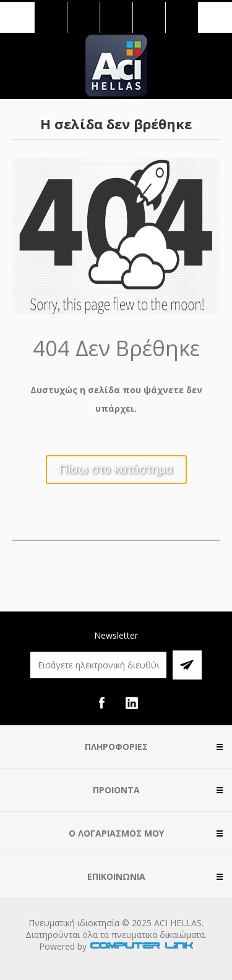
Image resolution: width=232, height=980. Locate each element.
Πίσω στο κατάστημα (116, 469)
